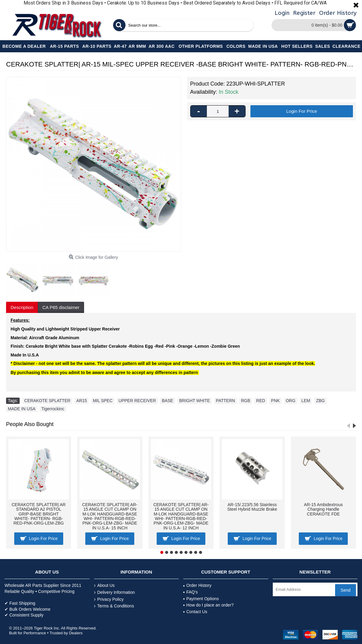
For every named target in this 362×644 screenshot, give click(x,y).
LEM (306, 401)
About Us (104, 585)
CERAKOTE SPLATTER (47, 401)
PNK (275, 401)
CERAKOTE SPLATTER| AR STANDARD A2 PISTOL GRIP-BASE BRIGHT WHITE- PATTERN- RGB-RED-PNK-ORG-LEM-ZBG (38, 514)
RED (261, 401)
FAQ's (191, 592)
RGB (246, 401)
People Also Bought (30, 424)
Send (346, 590)
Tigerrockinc (53, 409)
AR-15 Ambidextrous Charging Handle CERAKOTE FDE (323, 509)
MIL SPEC (103, 401)
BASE (167, 401)
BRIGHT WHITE (194, 401)
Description (22, 307)
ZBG (320, 401)
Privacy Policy (109, 599)
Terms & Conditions (114, 606)
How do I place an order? (208, 605)
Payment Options (201, 599)
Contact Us (195, 612)
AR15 (82, 401)
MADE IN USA (22, 409)
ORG (291, 401)
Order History (197, 585)
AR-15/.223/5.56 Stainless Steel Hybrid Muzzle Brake (252, 507)
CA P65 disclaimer (61, 307)
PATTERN (225, 401)
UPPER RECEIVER (137, 401)
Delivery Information (115, 592)
